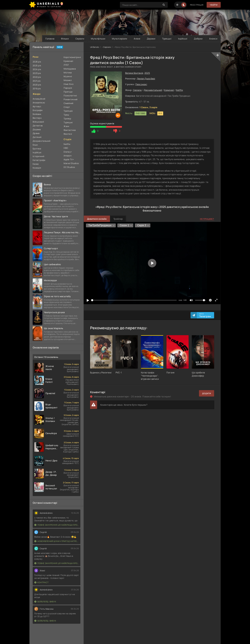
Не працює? (207, 219)
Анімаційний (39, 99)
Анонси (213, 39)
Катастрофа (39, 160)
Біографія (38, 110)
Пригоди (68, 92)
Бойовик (37, 114)
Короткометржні (72, 57)
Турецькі (167, 39)
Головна (50, 39)
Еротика (37, 149)
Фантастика (70, 130)
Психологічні (70, 96)
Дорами (151, 39)
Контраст (42, 582)
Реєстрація (197, 5)
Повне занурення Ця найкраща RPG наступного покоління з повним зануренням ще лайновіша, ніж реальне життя (57, 525)
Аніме (137, 39)
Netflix (179, 90)
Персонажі (141, 84)
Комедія (37, 168)
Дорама (37, 129)
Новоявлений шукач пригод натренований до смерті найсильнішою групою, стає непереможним (57, 541)
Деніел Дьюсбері (146, 79)
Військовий (38, 122)
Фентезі (68, 134)
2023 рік (37, 73)
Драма (36, 133)
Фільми (65, 39)
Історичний (38, 156)
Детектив (38, 126)
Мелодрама (70, 69)
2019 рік (37, 89)
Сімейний (68, 103)
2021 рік (37, 81)
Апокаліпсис (39, 103)
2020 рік (37, 85)
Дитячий (37, 137)
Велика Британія (134, 73)
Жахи (66, 126)
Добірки (198, 39)
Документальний (153, 90)
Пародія (68, 88)
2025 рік (37, 66)
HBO (66, 148)
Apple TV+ (69, 159)
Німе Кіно (69, 84)
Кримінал (169, 90)
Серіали (80, 39)
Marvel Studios (71, 163)
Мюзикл (68, 80)
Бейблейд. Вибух (45, 602)
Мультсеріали (119, 39)
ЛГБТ (66, 65)
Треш (66, 115)
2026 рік (37, 62)
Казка (36, 164)
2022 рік (37, 77)
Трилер (67, 119)
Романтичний (70, 99)
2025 (147, 73)
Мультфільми (98, 39)
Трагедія (68, 111)
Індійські (183, 39)
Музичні (68, 76)
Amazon (68, 156)
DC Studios (69, 167)
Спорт (67, 107)
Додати (207, 393)
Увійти (214, 5)
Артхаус (37, 106)
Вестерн (37, 118)
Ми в (205, 315)
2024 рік (37, 69)
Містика (68, 73)
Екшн (35, 145)
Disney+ (68, 152)
